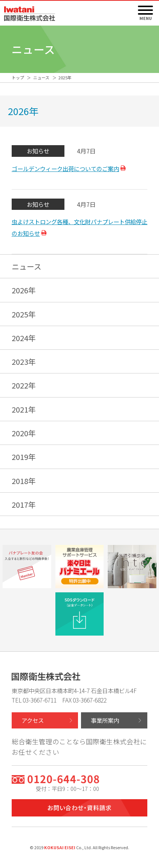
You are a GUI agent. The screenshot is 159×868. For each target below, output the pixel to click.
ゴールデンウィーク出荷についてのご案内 (65, 168)
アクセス (33, 720)
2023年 (24, 362)
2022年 (24, 385)
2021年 (24, 409)
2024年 (24, 338)
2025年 (24, 314)
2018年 (24, 481)
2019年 (24, 457)
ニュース (27, 266)
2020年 (24, 433)
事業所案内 (105, 720)
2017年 (24, 505)
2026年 (24, 290)
